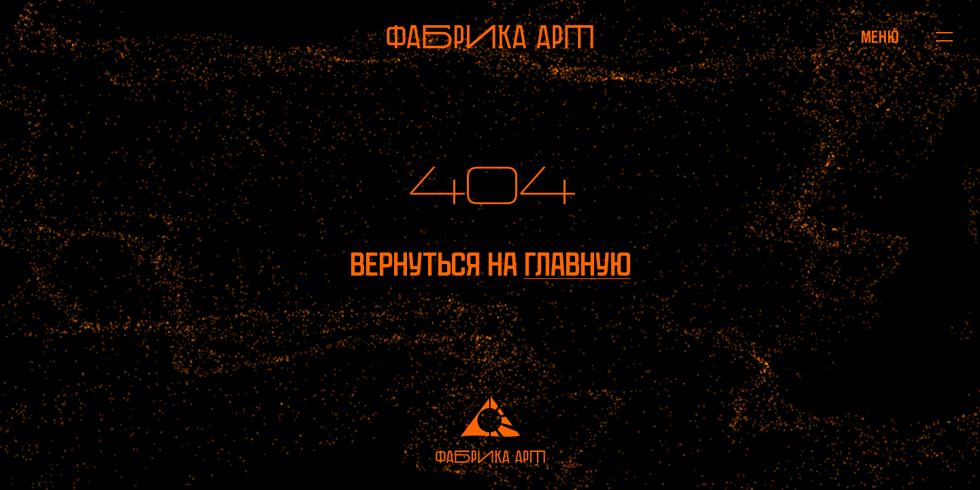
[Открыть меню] (880, 37)
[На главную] (490, 37)
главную (577, 264)
